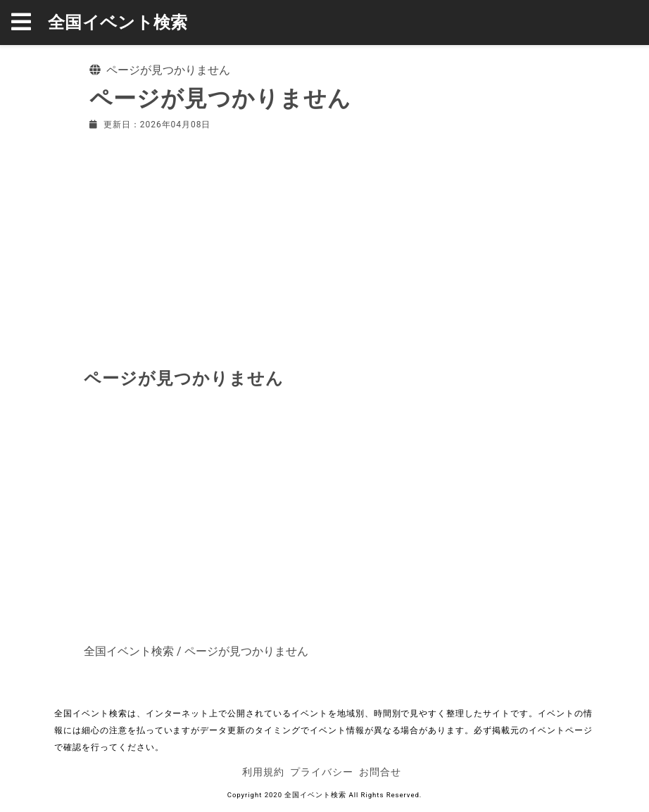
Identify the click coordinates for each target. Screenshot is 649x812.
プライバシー (322, 772)
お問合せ (380, 772)
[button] (30, 23)
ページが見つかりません (246, 651)
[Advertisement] (324, 246)
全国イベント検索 (118, 23)
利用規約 (263, 772)
